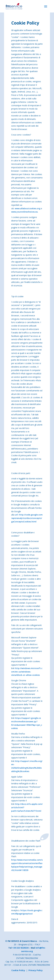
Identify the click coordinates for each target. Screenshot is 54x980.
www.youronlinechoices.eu (24, 212)
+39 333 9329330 (20, 948)
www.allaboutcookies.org (28, 208)
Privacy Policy (36, 970)
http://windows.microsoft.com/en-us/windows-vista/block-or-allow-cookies (27, 672)
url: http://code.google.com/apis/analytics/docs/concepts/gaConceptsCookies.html (27, 518)
